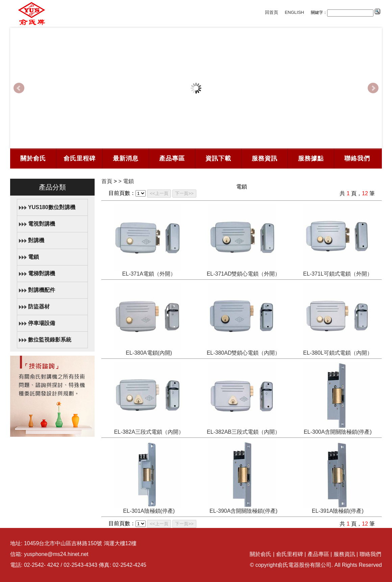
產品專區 (172, 158)
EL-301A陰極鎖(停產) (149, 511)
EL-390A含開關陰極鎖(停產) (243, 511)
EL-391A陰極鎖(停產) (338, 511)
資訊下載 (218, 158)
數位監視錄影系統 (50, 340)
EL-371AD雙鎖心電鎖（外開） (244, 274)
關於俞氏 (33, 158)
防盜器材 (39, 307)
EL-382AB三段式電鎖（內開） (243, 432)
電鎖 (33, 257)
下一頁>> (184, 193)
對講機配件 (42, 290)
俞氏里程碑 (80, 158)
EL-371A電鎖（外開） (149, 274)
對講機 (36, 240)
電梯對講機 (42, 273)
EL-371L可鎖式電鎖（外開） (338, 274)
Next (373, 88)
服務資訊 (265, 158)
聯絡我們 (357, 158)
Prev (19, 88)
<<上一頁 (159, 193)
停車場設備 (42, 323)
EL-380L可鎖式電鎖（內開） (338, 353)
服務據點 (311, 158)
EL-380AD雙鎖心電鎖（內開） (244, 353)
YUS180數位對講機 (52, 207)
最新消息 (126, 158)
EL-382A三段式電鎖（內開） (149, 432)
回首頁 (272, 12)
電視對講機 (42, 224)
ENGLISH (295, 12)
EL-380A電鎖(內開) (149, 353)
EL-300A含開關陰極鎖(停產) (338, 432)
